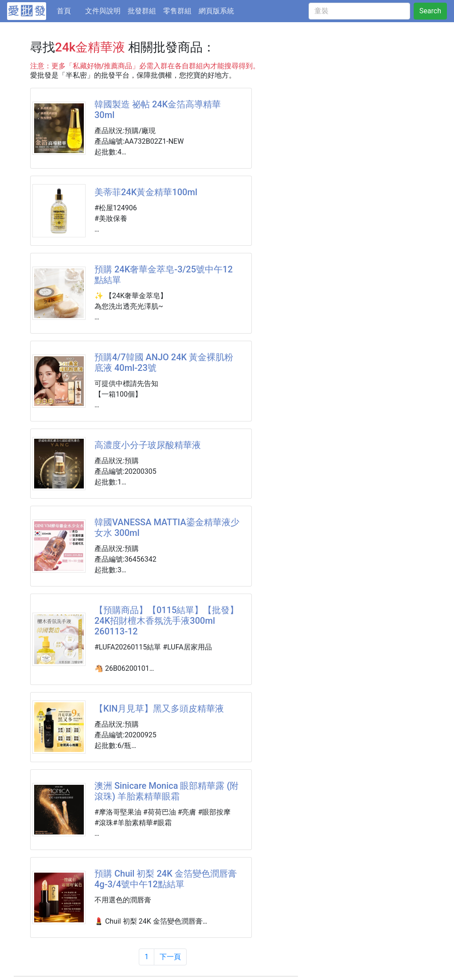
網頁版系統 (216, 11)
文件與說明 (103, 11)
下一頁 (170, 957)
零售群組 (177, 11)
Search (430, 11)
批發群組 (142, 11)
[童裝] (359, 11)
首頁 (69, 10)
